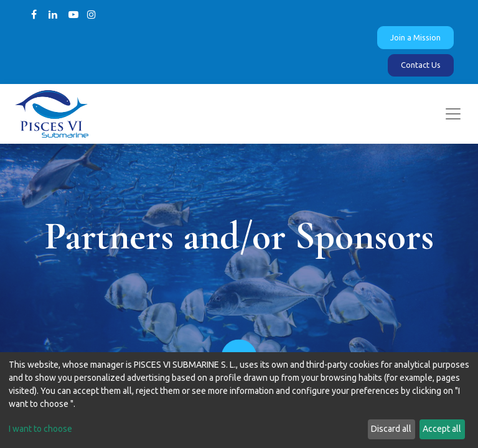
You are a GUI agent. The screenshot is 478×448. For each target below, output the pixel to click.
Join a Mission (415, 37)
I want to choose (40, 429)
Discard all (391, 429)
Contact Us (421, 65)
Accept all (442, 429)
